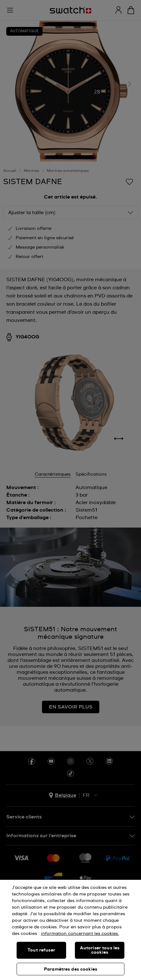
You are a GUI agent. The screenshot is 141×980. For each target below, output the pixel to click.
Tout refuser (41, 950)
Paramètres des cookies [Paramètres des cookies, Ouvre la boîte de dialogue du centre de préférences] (70, 969)
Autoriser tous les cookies (100, 950)
